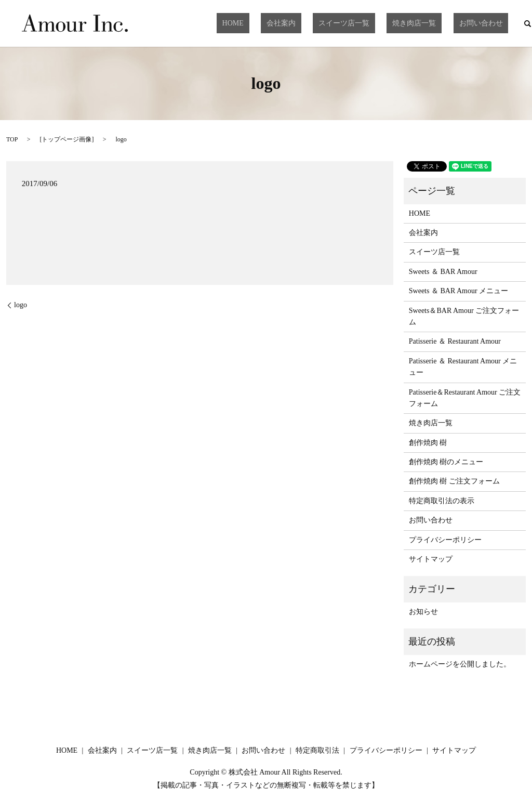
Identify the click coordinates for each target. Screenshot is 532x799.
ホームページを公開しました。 (460, 664)
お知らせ (423, 612)
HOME (284, 23)
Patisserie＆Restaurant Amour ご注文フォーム (465, 398)
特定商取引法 (317, 750)
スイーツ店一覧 (373, 23)
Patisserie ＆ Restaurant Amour (455, 341)
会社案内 (321, 23)
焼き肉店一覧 (431, 23)
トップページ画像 (66, 139)
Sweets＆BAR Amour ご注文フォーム (464, 316)
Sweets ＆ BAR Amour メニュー (458, 291)
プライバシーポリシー (445, 540)
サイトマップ (431, 559)
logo (21, 305)
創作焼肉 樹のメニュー (446, 462)
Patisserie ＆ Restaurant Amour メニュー (463, 367)
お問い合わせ (486, 23)
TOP (12, 139)
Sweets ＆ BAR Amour (443, 272)
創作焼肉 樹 (428, 443)
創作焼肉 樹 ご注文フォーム (454, 481)
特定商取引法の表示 (442, 501)
